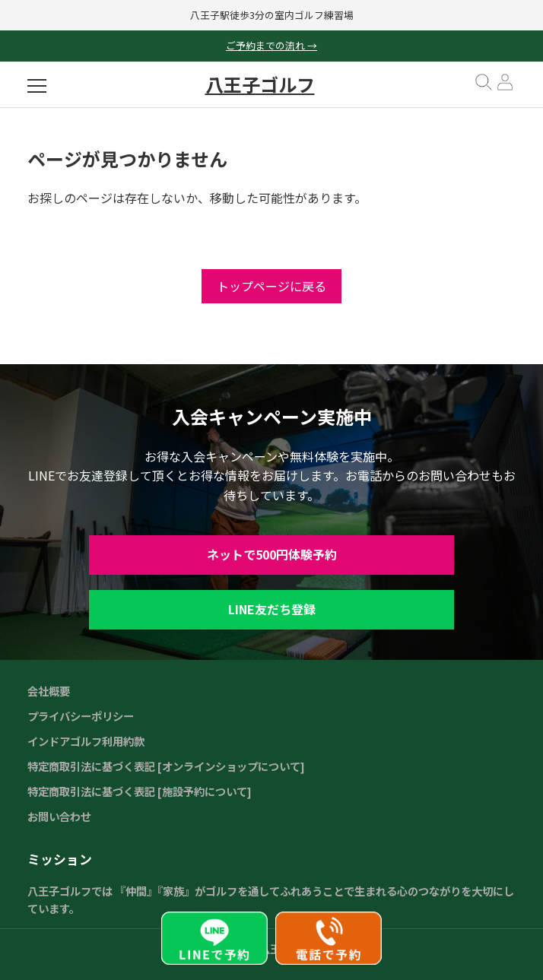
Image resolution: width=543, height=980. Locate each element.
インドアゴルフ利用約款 (86, 741)
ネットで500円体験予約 (272, 554)
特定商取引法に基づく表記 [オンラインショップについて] (166, 766)
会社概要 (49, 691)
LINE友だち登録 (272, 609)
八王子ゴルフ (260, 84)
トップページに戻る (271, 286)
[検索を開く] (484, 87)
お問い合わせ (59, 816)
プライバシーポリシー (81, 716)
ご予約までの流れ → (271, 45)
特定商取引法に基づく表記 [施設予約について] (140, 791)
